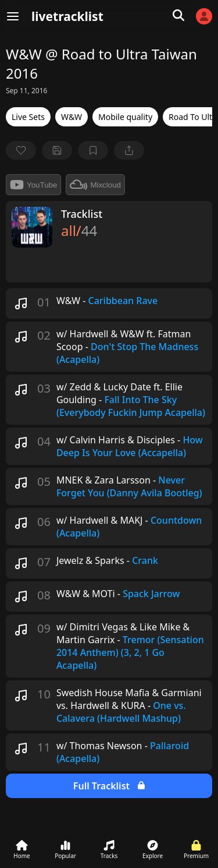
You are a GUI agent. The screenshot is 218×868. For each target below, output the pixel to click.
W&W (72, 117)
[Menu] (13, 16)
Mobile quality (125, 117)
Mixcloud (95, 185)
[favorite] (21, 150)
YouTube (33, 185)
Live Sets (28, 117)
